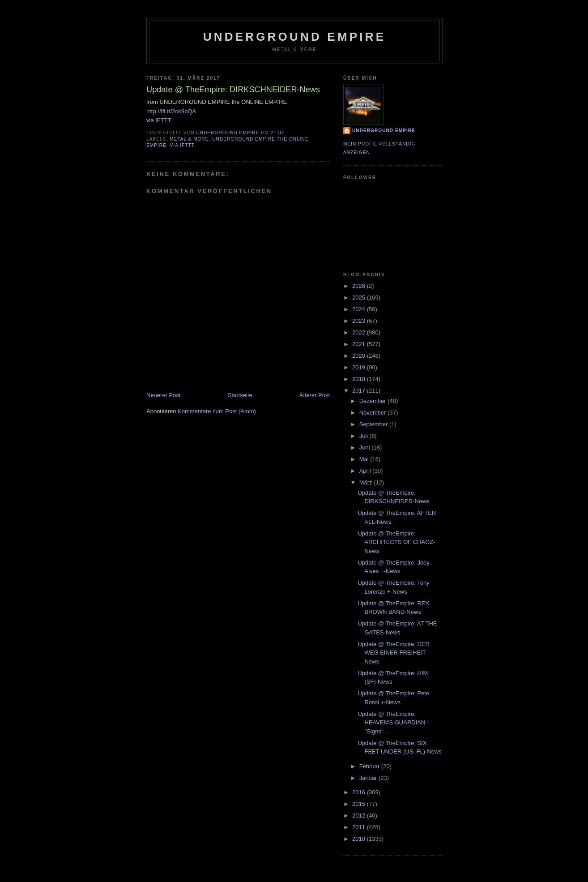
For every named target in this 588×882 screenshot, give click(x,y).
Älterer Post (315, 395)
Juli (364, 436)
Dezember (374, 401)
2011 (360, 827)
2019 (360, 367)
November (374, 413)
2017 (360, 391)
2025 (360, 298)
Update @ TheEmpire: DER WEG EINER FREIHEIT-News (393, 653)
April (366, 471)
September (374, 424)
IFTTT (163, 120)
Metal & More (189, 139)
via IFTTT (182, 145)
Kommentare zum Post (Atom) (217, 411)
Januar (369, 778)
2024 (360, 309)
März (367, 482)
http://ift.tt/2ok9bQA (171, 111)
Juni (365, 447)
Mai (365, 459)
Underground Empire (295, 37)
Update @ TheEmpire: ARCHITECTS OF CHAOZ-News (396, 542)
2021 (360, 344)
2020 (360, 356)
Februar (370, 766)
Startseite (240, 395)
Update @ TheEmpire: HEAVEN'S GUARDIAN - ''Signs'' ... (393, 723)
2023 (360, 321)
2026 (360, 286)
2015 (360, 804)
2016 (360, 792)
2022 (360, 332)
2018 (360, 379)
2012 (360, 816)
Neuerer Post (164, 395)
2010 (360, 839)
